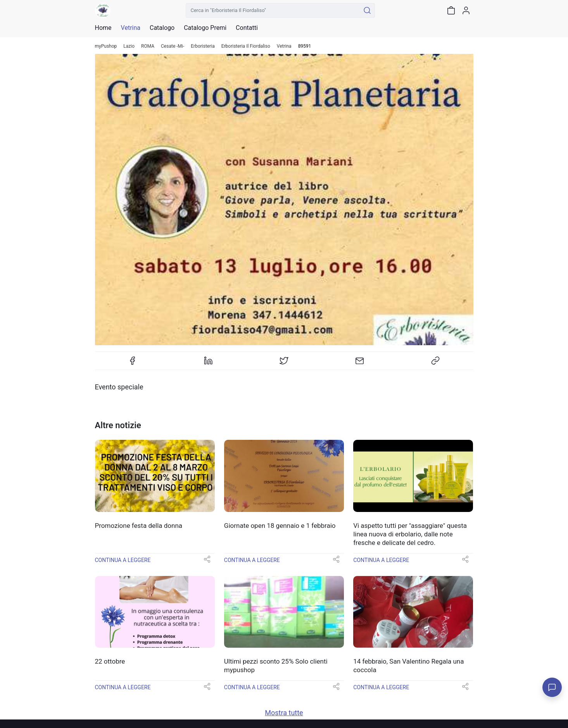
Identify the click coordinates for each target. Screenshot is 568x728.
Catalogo (162, 28)
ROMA (148, 46)
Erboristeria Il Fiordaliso (246, 46)
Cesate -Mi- (173, 46)
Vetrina (284, 46)
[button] (207, 562)
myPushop (106, 46)
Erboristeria (203, 46)
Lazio (129, 46)
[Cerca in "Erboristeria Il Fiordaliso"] (273, 10)
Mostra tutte (284, 713)
